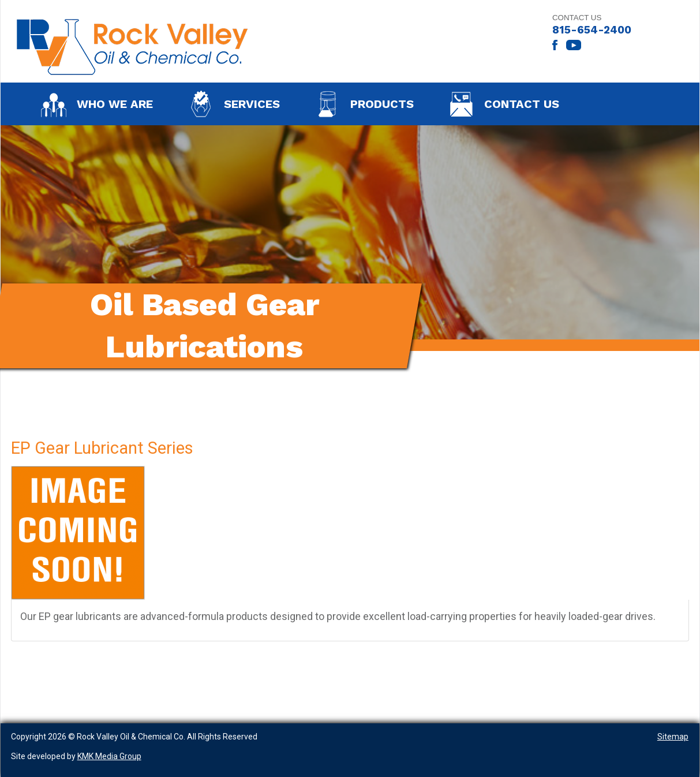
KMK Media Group (109, 756)
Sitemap (673, 737)
